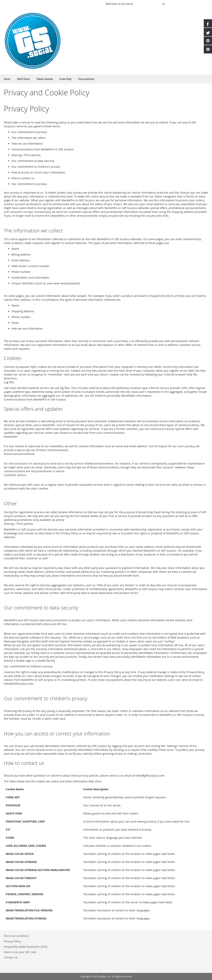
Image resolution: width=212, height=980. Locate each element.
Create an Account (196, 4)
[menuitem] (7, 79)
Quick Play (142, 4)
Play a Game (95, 4)
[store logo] (33, 41)
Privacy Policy (12, 941)
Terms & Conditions (16, 936)
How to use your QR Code (20, 952)
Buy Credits (174, 4)
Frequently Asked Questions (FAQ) (26, 947)
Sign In (156, 4)
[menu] (106, 79)
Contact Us (11, 957)
